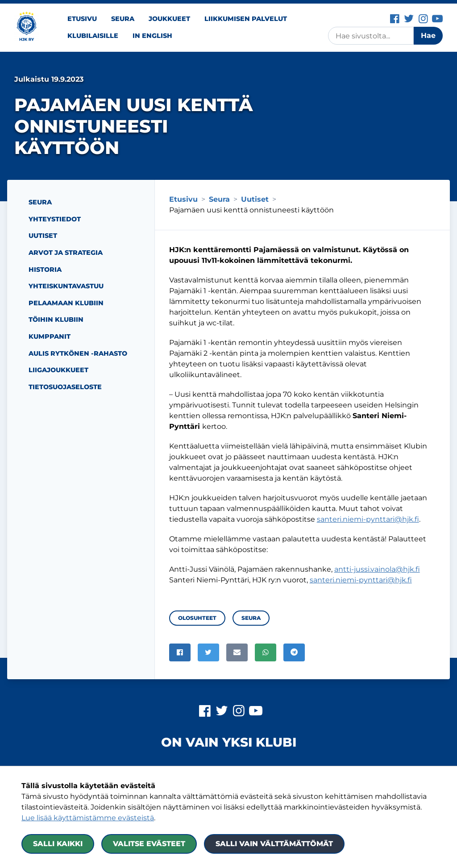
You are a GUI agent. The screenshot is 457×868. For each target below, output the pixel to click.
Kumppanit (50, 336)
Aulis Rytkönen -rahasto (78, 353)
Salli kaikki (58, 844)
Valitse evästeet (149, 844)
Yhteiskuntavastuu (66, 286)
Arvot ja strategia (66, 253)
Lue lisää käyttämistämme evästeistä (88, 818)
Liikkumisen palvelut (246, 19)
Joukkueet (169, 19)
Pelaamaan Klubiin (66, 303)
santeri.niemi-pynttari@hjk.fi (368, 519)
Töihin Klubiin (56, 320)
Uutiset (43, 236)
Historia (45, 270)
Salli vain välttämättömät (274, 844)
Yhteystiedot (55, 219)
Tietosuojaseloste (65, 387)
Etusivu (82, 19)
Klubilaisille (93, 36)
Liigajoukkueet (58, 370)
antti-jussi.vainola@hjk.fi (377, 569)
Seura (123, 19)
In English (152, 36)
